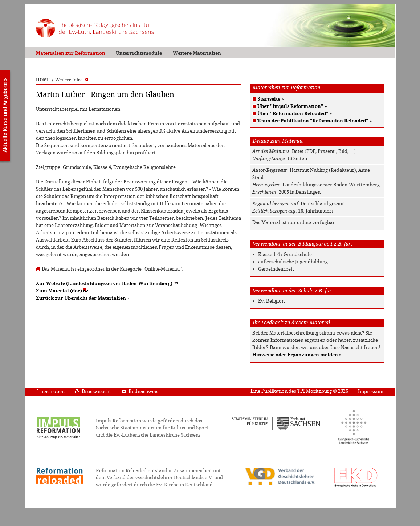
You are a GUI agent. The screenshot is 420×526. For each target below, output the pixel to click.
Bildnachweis (140, 391)
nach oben (51, 391)
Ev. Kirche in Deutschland (184, 485)
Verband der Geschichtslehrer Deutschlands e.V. (160, 478)
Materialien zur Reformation (71, 53)
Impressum (371, 391)
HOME (43, 80)
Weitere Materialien (197, 53)
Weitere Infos (72, 80)
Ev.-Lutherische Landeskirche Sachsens (157, 435)
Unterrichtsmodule (139, 53)
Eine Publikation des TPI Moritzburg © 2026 (299, 391)
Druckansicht (93, 391)
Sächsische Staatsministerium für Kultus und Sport (152, 428)
